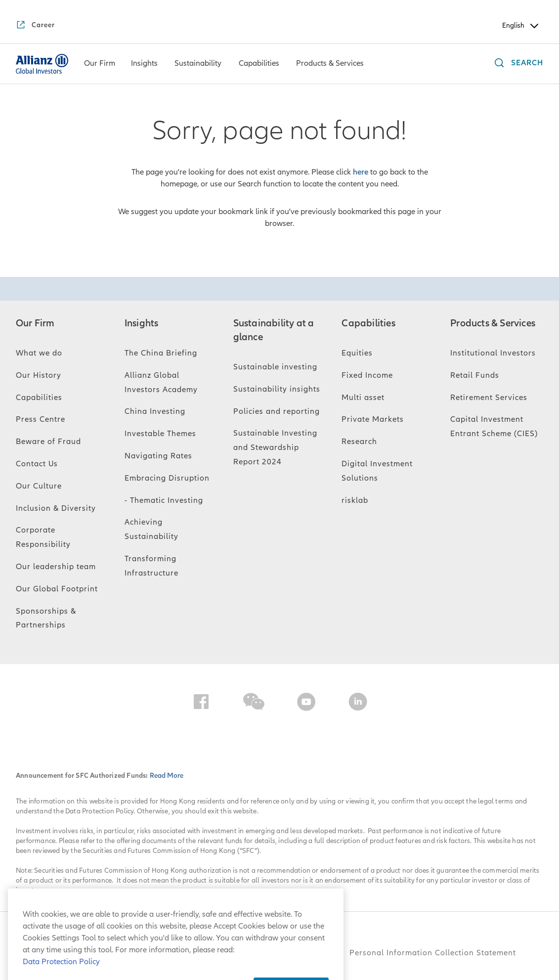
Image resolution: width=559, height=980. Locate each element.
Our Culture (39, 486)
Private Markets (373, 419)
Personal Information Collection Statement (433, 953)
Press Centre (41, 419)
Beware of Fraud (48, 442)
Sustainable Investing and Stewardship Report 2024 (275, 447)
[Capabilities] (259, 64)
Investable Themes (160, 434)
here (361, 172)
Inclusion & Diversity (56, 508)
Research (359, 442)
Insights (142, 323)
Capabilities (39, 398)
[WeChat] (254, 704)
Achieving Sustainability (151, 529)
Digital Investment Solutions (377, 471)
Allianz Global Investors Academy (161, 382)
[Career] (35, 26)
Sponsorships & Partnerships (46, 618)
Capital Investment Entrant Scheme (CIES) (494, 426)
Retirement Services (489, 398)
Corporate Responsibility (43, 537)
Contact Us (37, 464)
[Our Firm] (100, 64)
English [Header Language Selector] (521, 26)
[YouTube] (306, 704)
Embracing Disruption (167, 478)
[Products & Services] (330, 64)
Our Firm (35, 323)
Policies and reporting (277, 411)
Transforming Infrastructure (151, 566)
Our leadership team (56, 567)
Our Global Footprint (57, 589)
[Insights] (144, 64)
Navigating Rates (158, 456)
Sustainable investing (275, 367)
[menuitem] (100, 64)
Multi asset (363, 398)
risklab (355, 500)
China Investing (155, 411)
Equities (357, 353)
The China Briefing (161, 353)
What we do (39, 353)
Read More (167, 776)
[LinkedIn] (358, 704)
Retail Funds (475, 375)
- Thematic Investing (164, 500)
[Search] (516, 64)
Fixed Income (367, 375)
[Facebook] (201, 704)
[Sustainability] (198, 64)
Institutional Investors (493, 353)
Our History (39, 375)
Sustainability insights (277, 389)
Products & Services (493, 323)
